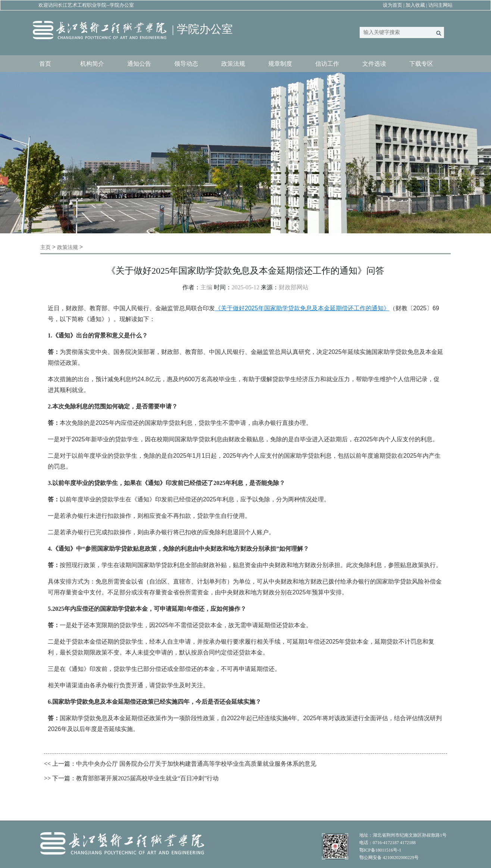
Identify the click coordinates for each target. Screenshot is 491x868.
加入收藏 (415, 5)
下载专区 (421, 64)
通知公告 (139, 64)
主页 (46, 247)
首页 (45, 64)
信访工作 (327, 64)
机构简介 (92, 64)
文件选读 (374, 64)
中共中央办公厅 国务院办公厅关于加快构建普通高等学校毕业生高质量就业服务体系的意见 (196, 764)
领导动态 (186, 64)
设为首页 (393, 5)
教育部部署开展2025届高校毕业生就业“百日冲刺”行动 (147, 778)
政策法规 (233, 64)
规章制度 (280, 64)
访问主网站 (440, 5)
